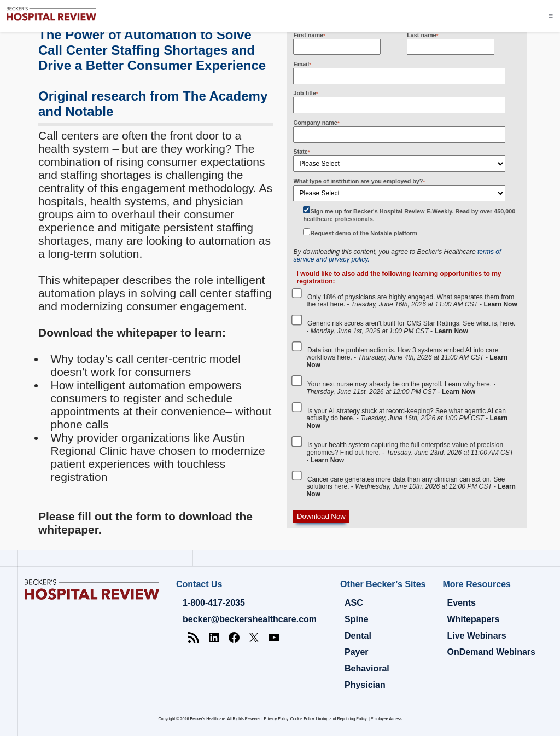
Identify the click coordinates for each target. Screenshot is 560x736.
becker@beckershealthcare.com (250, 619)
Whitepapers (473, 619)
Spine (357, 619)
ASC (354, 603)
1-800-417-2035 (214, 603)
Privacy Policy (276, 719)
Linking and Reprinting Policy (341, 719)
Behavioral (367, 668)
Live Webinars (476, 636)
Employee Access (386, 719)
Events (461, 603)
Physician (365, 685)
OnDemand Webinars (491, 652)
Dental (358, 636)
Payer (357, 652)
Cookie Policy (302, 719)
